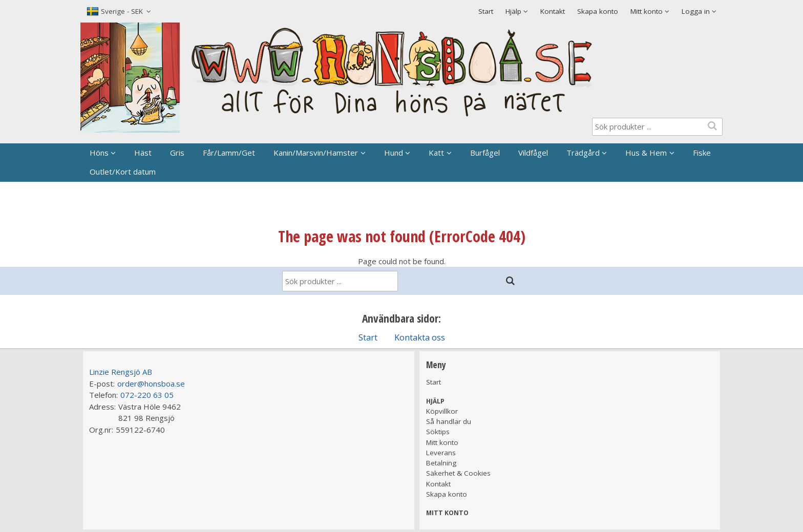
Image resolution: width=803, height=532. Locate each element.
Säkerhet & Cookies (458, 473)
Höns (99, 153)
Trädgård (583, 153)
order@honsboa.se (151, 384)
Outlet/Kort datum (123, 172)
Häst (143, 153)
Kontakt (553, 11)
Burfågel (485, 153)
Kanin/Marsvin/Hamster (316, 153)
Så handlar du (449, 421)
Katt (436, 153)
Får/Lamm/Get (229, 153)
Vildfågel (533, 153)
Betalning (441, 463)
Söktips (438, 432)
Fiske (702, 153)
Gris (177, 153)
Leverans (441, 453)
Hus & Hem (646, 153)
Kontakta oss (420, 337)
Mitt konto (442, 442)
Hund (394, 153)
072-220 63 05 (147, 395)
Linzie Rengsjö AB (121, 372)
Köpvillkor (442, 411)
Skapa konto (598, 11)
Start (486, 11)
